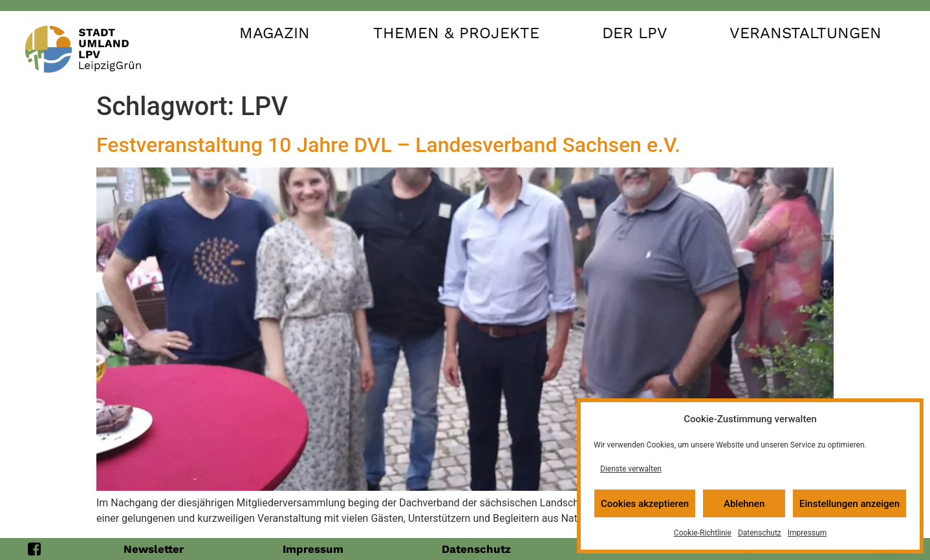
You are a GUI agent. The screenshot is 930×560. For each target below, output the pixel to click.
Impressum (807, 533)
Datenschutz (760, 533)
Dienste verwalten (631, 469)
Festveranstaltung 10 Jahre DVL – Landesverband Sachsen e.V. (388, 145)
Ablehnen (744, 504)
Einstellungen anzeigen (849, 504)
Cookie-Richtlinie (703, 533)
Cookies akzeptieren (645, 504)
